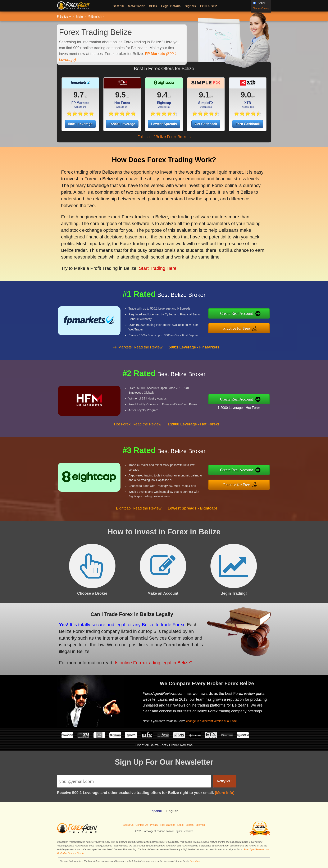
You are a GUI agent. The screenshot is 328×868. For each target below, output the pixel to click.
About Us (128, 825)
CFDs (153, 6)
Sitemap (200, 825)
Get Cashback (206, 124)
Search (190, 825)
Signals (190, 6)
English (96, 16)
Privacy (154, 825)
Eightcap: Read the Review (139, 512)
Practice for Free (241, 328)
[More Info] (225, 793)
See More (195, 861)
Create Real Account (241, 314)
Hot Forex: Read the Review (138, 428)
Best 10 (118, 6)
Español (156, 811)
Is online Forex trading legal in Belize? (148, 661)
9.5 (120, 95)
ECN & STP (209, 6)
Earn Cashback (248, 124)
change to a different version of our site (215, 719)
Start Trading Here (154, 264)
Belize (64, 16)
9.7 (79, 95)
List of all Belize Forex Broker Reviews (164, 745)
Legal (180, 825)
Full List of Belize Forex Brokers (164, 137)
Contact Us (142, 825)
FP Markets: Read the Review (138, 351)
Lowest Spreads (164, 124)
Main (79, 16)
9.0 (246, 95)
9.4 (162, 95)
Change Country (261, 8)
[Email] (134, 781)
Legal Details (171, 6)
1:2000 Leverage (122, 124)
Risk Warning (168, 825)
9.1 (204, 95)
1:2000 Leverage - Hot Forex (243, 407)
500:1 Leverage (80, 124)
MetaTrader (136, 6)
